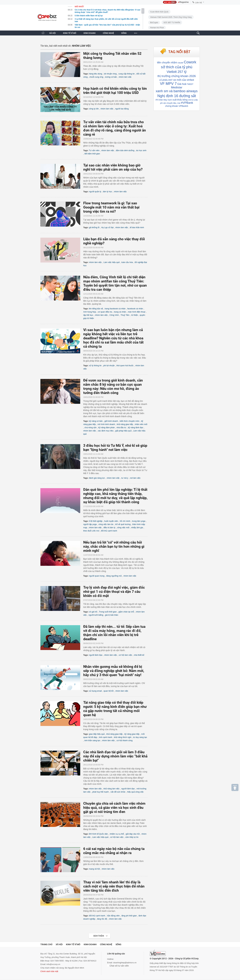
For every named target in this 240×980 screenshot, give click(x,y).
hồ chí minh (125, 521)
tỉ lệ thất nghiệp (96, 521)
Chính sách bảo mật (49, 971)
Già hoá (182, 84)
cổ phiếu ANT (166, 80)
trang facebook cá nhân (115, 309)
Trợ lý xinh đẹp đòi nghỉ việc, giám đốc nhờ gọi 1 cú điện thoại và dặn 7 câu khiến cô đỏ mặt (114, 592)
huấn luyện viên (111, 521)
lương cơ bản (111, 77)
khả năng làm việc (112, 789)
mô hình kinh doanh (106, 424)
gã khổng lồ (94, 227)
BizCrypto (154, 23)
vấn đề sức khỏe (118, 792)
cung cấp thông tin (127, 74)
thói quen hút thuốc (125, 366)
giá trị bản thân (112, 615)
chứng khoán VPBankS (177, 106)
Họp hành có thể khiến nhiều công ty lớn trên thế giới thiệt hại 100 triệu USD (115, 91)
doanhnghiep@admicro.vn (125, 963)
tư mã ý (125, 478)
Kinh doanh (90, 944)
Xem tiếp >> (93, 934)
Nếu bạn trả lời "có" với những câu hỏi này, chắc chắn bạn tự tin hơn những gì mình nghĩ (114, 547)
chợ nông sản (91, 427)
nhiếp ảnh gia (137, 528)
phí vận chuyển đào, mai (170, 103)
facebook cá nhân (135, 309)
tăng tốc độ (102, 919)
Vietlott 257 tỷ (177, 72)
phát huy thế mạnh (100, 792)
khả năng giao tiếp (125, 424)
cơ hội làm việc (125, 655)
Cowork (190, 62)
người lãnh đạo (96, 655)
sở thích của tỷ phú (177, 67)
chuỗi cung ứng (96, 77)
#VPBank (187, 103)
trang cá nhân (120, 312)
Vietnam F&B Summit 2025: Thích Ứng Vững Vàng (171, 17)
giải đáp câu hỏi (133, 834)
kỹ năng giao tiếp (132, 734)
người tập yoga (90, 524)
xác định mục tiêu (106, 431)
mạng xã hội (94, 869)
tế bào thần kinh (137, 227)
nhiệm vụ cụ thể (117, 834)
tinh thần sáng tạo (92, 740)
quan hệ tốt (109, 691)
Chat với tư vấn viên (118, 966)
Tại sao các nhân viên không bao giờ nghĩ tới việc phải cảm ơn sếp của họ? (113, 167)
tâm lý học (108, 192)
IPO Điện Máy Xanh (164, 100)
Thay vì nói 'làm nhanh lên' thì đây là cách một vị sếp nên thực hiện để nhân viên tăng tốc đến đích (114, 886)
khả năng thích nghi (123, 737)
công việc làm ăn (106, 524)
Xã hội (59, 944)
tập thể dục (88, 315)
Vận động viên (113, 916)
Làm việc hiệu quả (112, 262)
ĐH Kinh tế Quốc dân (98, 834)
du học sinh (141, 150)
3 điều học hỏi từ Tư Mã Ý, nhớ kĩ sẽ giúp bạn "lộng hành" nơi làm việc (115, 448)
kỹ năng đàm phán (106, 427)
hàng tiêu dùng (96, 74)
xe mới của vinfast (184, 80)
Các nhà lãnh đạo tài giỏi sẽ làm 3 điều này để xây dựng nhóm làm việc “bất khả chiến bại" (115, 756)
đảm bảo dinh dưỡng (125, 150)
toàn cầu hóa (127, 262)
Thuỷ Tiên (125, 315)
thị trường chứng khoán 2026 (177, 76)
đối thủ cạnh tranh (109, 531)
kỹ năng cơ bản (96, 421)
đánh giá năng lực (97, 478)
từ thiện (135, 315)
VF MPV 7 (168, 84)
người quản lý (95, 192)
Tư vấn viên (94, 150)
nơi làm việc (135, 478)
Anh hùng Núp (90, 312)
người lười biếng (96, 615)
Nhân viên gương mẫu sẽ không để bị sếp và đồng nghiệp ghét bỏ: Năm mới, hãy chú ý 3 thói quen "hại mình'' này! (114, 671)
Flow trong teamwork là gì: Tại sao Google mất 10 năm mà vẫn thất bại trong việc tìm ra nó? (111, 207)
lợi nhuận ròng (110, 74)
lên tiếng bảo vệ (96, 309)
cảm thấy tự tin (132, 837)
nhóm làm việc (125, 77)
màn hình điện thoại (137, 312)
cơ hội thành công (125, 740)
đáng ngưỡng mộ (114, 576)
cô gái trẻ (93, 612)
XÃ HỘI (52, 33)
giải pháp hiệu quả (123, 431)
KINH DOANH (90, 33)
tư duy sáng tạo (140, 737)
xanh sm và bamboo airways (177, 91)
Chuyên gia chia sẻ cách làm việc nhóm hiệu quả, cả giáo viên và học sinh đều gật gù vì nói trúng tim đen (114, 808)
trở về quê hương (123, 524)
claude (180, 63)
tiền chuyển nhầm (167, 63)
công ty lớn (94, 109)
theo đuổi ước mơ (91, 531)
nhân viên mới (141, 424)
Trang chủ (46, 944)
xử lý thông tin (95, 366)
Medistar (177, 87)
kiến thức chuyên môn (129, 421)
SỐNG (124, 33)
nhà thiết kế (139, 655)
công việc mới (123, 528)
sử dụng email (95, 691)
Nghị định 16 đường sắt (177, 96)
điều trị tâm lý (109, 528)
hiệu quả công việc (135, 792)
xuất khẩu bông (180, 100)
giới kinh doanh (111, 421)
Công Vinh (114, 315)
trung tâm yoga (139, 521)
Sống (118, 944)
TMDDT (190, 84)
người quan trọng (97, 576)
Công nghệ (106, 944)
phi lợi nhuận (109, 366)
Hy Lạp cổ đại (107, 227)
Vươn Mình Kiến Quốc (159, 12)
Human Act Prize (157, 28)
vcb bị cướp (193, 100)
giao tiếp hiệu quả (97, 734)
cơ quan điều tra (105, 312)
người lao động (122, 109)
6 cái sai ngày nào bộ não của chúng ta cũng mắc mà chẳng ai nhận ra (114, 851)
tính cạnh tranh (106, 737)
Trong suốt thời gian (108, 612)
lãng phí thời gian (129, 916)
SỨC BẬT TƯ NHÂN (172, 23)
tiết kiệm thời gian (92, 154)
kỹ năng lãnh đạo (136, 427)
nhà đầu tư (121, 427)
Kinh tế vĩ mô (73, 944)
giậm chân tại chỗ (126, 612)
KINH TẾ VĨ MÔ (70, 33)
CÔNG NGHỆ (108, 33)
